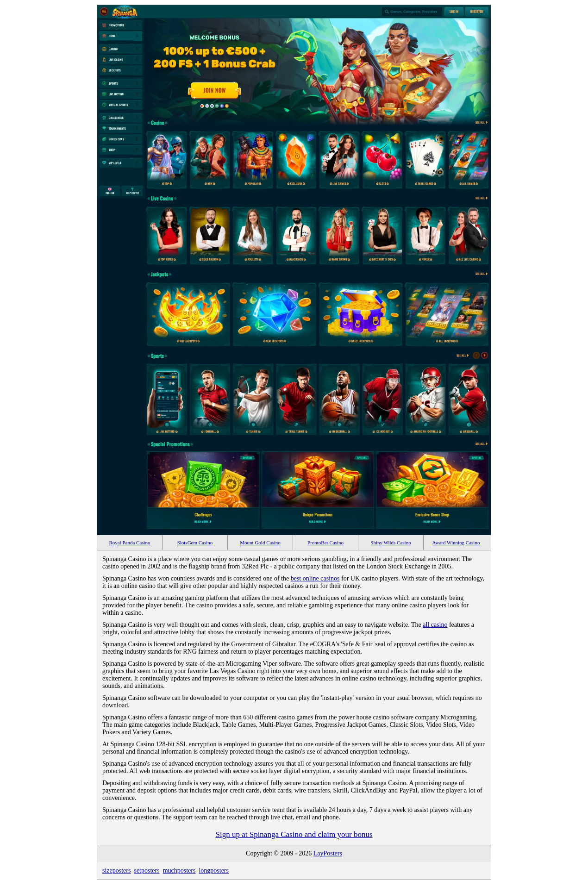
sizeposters (116, 871)
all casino (435, 625)
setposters (147, 871)
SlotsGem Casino (195, 543)
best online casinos (315, 578)
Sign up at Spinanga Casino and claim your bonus (294, 834)
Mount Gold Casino (260, 543)
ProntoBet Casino (325, 543)
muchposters (179, 871)
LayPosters (328, 853)
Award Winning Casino (456, 543)
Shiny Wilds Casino (391, 543)
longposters (214, 871)
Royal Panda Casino (129, 543)
